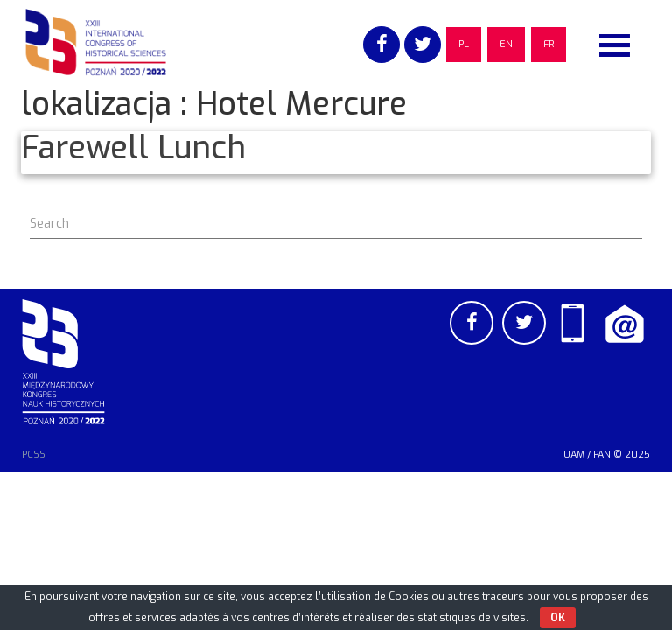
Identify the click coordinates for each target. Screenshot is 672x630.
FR (549, 44)
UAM (574, 455)
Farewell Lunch (133, 148)
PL (464, 44)
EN (506, 44)
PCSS (34, 455)
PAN (602, 455)
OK (558, 618)
